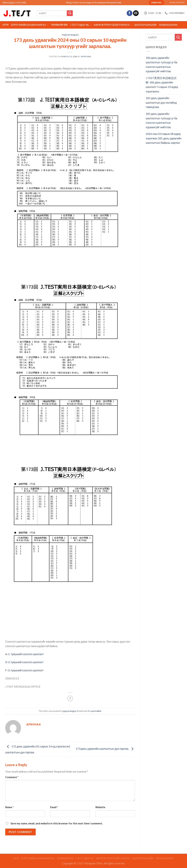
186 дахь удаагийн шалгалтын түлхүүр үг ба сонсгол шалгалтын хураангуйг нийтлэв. (162, 64)
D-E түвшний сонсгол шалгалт (24, 662)
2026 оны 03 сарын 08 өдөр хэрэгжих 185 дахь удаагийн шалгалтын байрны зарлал (164, 138)
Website (100, 807)
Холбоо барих (168, 25)
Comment (12, 777)
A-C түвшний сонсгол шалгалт (24, 654)
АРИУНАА (86, 56)
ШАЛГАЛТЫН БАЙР (145, 25)
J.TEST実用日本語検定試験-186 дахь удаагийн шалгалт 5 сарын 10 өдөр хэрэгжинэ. (162, 85)
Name (9, 807)
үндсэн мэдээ (70, 35)
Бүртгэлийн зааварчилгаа (30, 25)
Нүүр (6, 25)
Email (54, 807)
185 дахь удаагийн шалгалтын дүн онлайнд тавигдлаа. (161, 102)
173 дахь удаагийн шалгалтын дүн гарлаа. (105, 749)
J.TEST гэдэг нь (81, 25)
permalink (96, 711)
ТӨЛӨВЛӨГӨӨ (59, 25)
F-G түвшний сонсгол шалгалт (24, 670)
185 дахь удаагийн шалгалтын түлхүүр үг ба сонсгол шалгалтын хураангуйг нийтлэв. (162, 120)
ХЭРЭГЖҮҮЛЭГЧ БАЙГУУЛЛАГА (113, 25)
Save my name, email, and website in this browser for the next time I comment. (57, 823)
